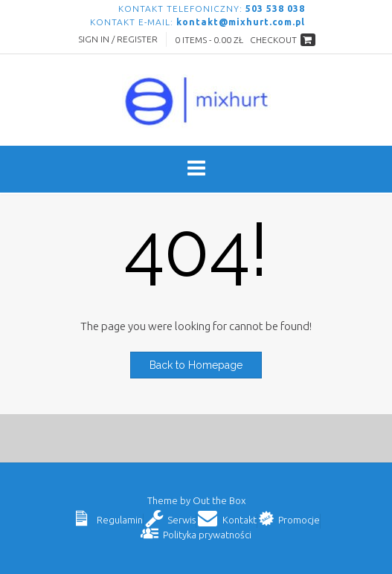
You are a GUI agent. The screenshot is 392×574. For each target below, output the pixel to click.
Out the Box (219, 500)
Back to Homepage (196, 365)
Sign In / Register (118, 39)
